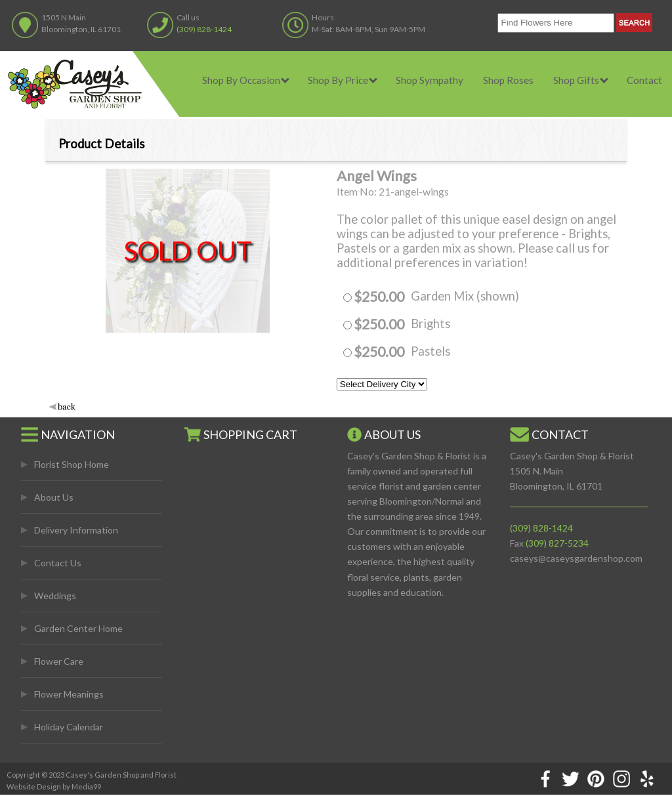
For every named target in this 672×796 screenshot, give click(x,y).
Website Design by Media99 (54, 786)
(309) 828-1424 (204, 29)
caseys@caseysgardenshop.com (576, 558)
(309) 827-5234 (557, 543)
